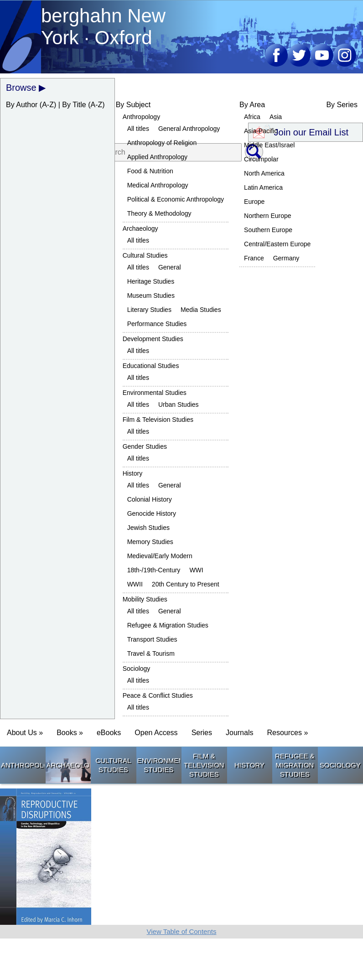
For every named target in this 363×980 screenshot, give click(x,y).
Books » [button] (70, 733)
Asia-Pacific (261, 131)
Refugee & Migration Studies (168, 625)
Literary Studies (149, 310)
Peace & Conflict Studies (158, 695)
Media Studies (201, 310)
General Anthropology (189, 129)
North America (264, 173)
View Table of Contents (182, 931)
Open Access (156, 733)
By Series (342, 105)
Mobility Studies (145, 599)
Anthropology (142, 117)
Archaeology (140, 228)
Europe (254, 202)
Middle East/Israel (269, 145)
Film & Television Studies (158, 420)
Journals (239, 733)
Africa (252, 117)
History (133, 473)
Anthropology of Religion (162, 143)
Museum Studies (151, 296)
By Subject (133, 105)
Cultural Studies (145, 255)
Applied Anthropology (157, 157)
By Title (74, 105)
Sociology (137, 669)
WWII (135, 584)
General (170, 267)
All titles (138, 129)
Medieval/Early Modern (160, 556)
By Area (252, 105)
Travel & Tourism (151, 653)
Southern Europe (268, 230)
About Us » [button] (25, 733)
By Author (22, 105)
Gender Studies (145, 446)
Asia (276, 117)
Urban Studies (179, 404)
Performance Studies (157, 324)
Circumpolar (261, 159)
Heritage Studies (151, 281)
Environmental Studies (155, 393)
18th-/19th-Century (154, 570)
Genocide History (152, 513)
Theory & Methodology (159, 213)
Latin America (263, 187)
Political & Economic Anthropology (176, 199)
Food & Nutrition (150, 171)
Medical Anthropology (158, 185)
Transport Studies (152, 639)
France (254, 258)
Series (202, 733)
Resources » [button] (287, 733)
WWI (196, 570)
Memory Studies (150, 542)
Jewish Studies (148, 528)
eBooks (109, 733)
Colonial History (150, 499)
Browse (21, 88)
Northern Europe (268, 216)
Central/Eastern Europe (277, 244)
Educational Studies (151, 366)
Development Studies (153, 339)
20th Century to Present (186, 584)
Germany (286, 258)
